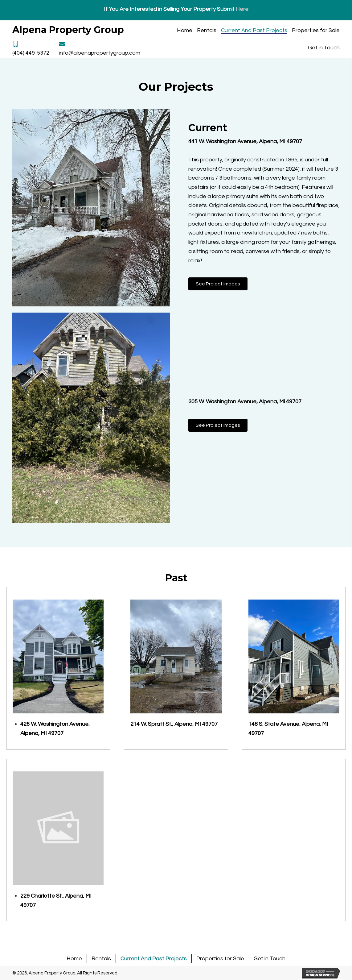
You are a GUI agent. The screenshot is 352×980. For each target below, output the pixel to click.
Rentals (101, 959)
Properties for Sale (220, 959)
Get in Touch (270, 959)
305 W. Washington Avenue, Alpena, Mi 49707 (245, 402)
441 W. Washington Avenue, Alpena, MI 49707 (245, 141)
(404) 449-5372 (31, 53)
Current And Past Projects (154, 959)
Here (242, 9)
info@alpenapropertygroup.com (100, 53)
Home (74, 959)
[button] (218, 284)
